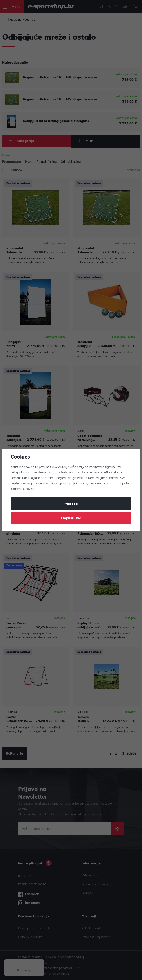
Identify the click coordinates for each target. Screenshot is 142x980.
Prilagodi (71, 504)
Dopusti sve (71, 518)
